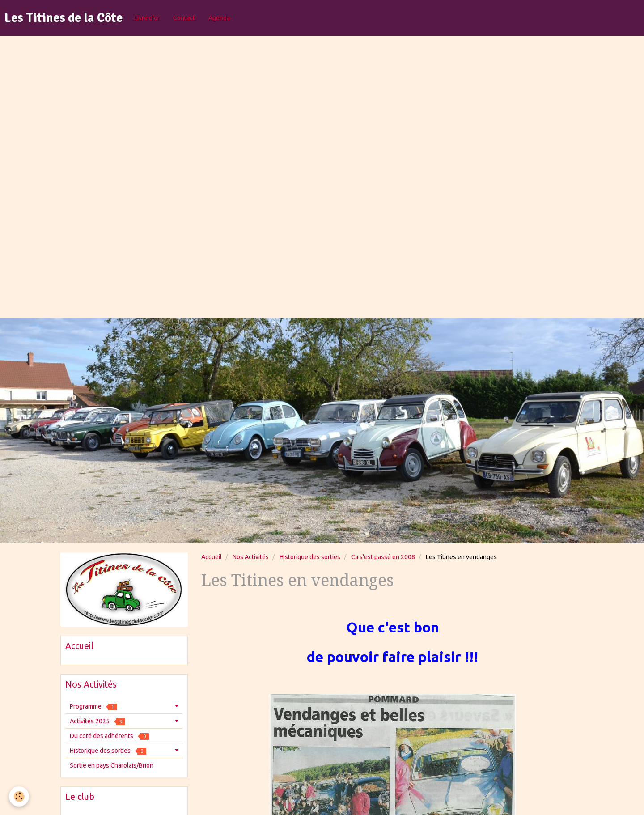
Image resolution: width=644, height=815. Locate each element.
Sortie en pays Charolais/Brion (112, 765)
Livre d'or (147, 18)
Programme (93, 707)
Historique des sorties (310, 557)
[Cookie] (19, 796)
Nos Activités (251, 557)
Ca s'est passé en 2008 (383, 557)
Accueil (212, 557)
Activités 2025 (97, 721)
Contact (184, 18)
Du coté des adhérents (109, 736)
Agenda (219, 18)
